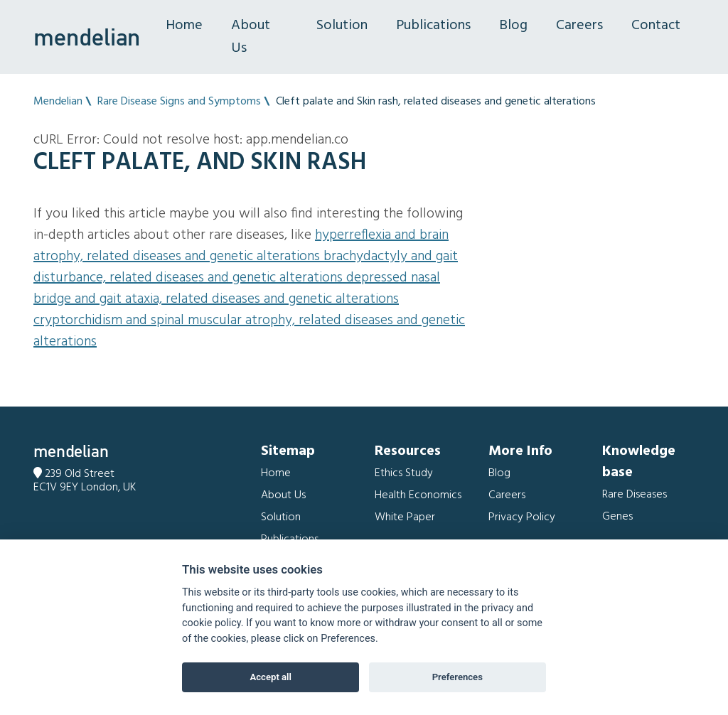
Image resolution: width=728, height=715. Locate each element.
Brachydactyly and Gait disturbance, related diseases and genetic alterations (246, 267)
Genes (617, 517)
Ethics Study (404, 473)
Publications (433, 26)
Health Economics (418, 495)
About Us (251, 37)
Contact (656, 26)
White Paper (405, 517)
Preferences (457, 677)
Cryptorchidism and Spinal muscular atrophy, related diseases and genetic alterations (249, 331)
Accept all (271, 677)
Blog (513, 26)
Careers (579, 26)
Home (184, 26)
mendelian (87, 37)
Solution (342, 26)
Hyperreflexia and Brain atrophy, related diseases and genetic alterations (241, 246)
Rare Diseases (635, 495)
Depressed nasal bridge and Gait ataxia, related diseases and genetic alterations (237, 289)
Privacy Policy (522, 517)
